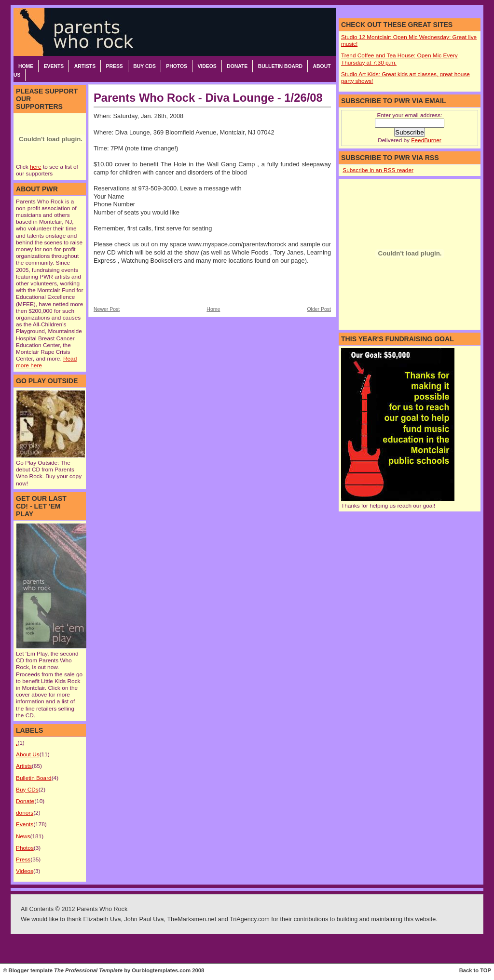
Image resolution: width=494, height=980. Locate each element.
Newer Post (107, 309)
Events (54, 66)
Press (115, 66)
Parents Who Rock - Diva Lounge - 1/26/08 (208, 98)
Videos (207, 66)
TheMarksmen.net (192, 919)
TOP (486, 970)
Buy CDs (144, 66)
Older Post (319, 309)
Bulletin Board (280, 66)
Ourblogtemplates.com (161, 970)
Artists (85, 66)
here (36, 167)
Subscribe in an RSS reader (378, 170)
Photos (177, 66)
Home (26, 66)
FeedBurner (426, 140)
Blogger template (31, 970)
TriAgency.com (250, 919)
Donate (237, 66)
